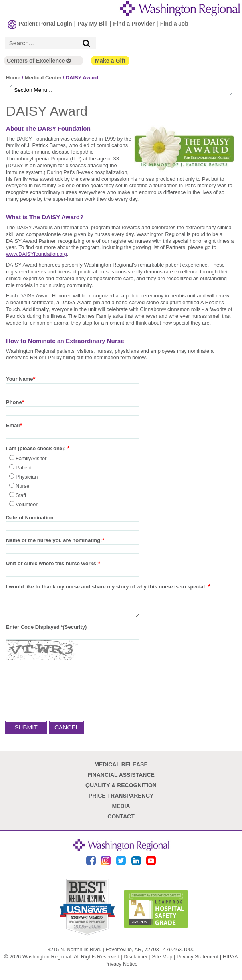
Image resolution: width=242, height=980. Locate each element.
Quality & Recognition (121, 790)
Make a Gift (110, 60)
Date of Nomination (30, 517)
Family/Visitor (31, 458)
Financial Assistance (121, 779)
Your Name (19, 379)
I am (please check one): (37, 448)
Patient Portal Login (45, 23)
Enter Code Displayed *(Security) (46, 631)
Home (13, 77)
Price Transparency (121, 800)
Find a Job (174, 23)
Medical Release (121, 769)
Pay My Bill (92, 23)
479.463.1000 (179, 953)
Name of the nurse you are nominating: (54, 540)
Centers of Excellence (39, 60)
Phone (14, 402)
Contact (121, 821)
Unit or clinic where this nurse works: (52, 563)
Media (121, 810)
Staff (21, 495)
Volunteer (27, 504)
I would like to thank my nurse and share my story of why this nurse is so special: (107, 586)
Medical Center (43, 77)
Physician (27, 476)
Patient (24, 467)
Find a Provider (134, 23)
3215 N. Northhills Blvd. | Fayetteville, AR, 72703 (103, 953)
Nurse (23, 486)
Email (13, 425)
